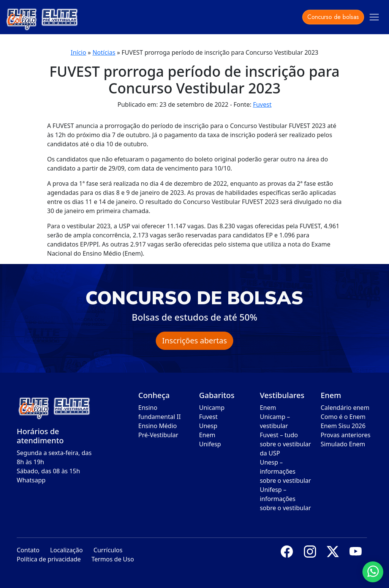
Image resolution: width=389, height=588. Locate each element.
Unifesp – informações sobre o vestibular (285, 499)
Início (78, 52)
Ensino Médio (158, 426)
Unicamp (212, 408)
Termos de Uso (113, 559)
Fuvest (262, 104)
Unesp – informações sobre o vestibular (285, 471)
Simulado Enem (343, 444)
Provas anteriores (346, 435)
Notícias (104, 52)
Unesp (208, 426)
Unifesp (210, 444)
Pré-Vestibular (158, 435)
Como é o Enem (343, 417)
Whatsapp (31, 480)
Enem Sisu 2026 (343, 426)
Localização (66, 550)
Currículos (108, 550)
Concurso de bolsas (333, 17)
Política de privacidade (49, 559)
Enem (207, 435)
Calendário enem (345, 408)
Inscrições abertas (195, 341)
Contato (28, 550)
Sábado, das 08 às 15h (48, 471)
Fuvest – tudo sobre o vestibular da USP (285, 444)
